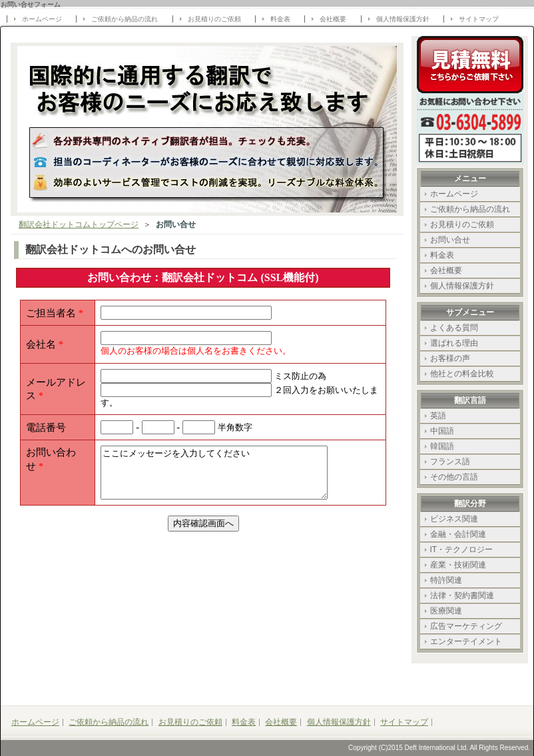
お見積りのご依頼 (214, 19)
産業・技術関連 (458, 565)
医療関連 (446, 611)
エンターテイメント (466, 641)
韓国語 (442, 446)
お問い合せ (450, 240)
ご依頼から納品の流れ (125, 19)
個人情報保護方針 (403, 19)
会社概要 (333, 19)
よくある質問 (454, 328)
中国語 (442, 431)
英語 (438, 416)
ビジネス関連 (454, 519)
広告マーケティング (466, 626)
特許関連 (446, 580)
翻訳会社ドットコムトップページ (79, 224)
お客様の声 (450, 358)
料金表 (280, 19)
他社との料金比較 (462, 374)
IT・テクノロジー (462, 550)
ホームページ (42, 19)
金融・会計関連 (458, 534)
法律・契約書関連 (462, 595)
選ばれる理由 (454, 343)
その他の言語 (454, 477)
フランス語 (450, 462)
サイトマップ (479, 19)
